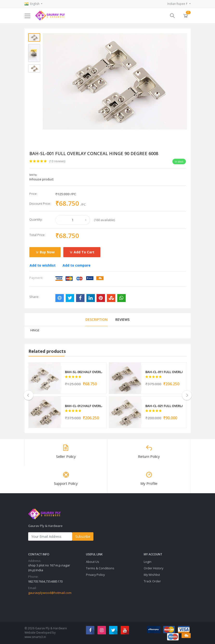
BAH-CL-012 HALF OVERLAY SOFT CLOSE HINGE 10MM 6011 (84, 406)
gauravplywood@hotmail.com (50, 592)
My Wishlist (152, 574)
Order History (153, 568)
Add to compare (77, 265)
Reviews (122, 319)
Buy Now (45, 252)
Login (148, 561)
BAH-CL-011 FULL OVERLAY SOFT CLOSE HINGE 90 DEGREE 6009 (164, 372)
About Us (93, 561)
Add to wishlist (43, 265)
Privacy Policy (95, 574)
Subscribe (83, 536)
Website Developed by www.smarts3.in (40, 634)
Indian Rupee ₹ (178, 4)
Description (97, 319)
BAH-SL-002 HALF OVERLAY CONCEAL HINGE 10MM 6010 (84, 372)
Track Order (152, 581)
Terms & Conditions (100, 568)
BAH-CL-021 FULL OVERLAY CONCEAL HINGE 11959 (164, 406)
